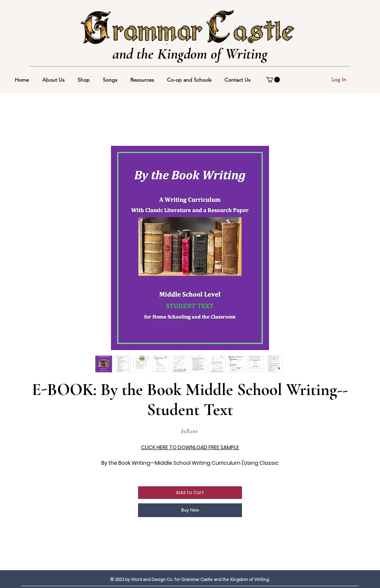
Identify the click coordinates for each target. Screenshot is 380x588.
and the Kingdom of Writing (190, 54)
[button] (273, 80)
